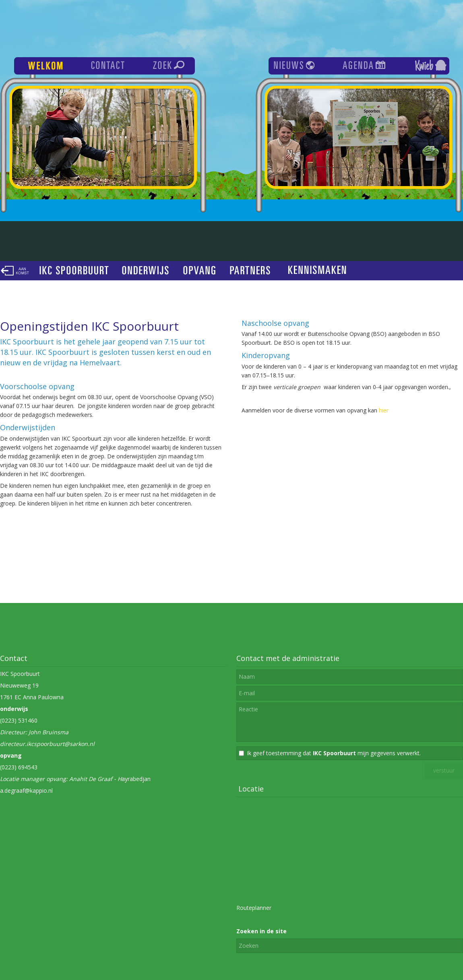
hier (384, 410)
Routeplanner (254, 908)
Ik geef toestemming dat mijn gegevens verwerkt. (334, 753)
